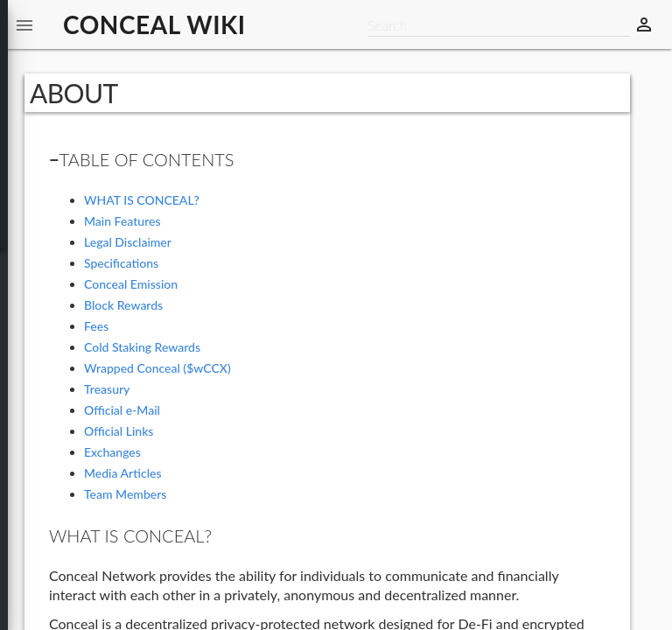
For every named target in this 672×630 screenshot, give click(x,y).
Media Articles (123, 473)
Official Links (119, 431)
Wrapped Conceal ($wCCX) (157, 368)
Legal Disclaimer (128, 242)
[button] (24, 24)
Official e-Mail (122, 410)
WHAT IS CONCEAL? (142, 200)
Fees (96, 326)
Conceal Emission (131, 284)
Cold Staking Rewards (142, 347)
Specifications (121, 263)
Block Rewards (123, 305)
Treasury (107, 389)
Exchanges (112, 452)
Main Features (122, 221)
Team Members (125, 494)
